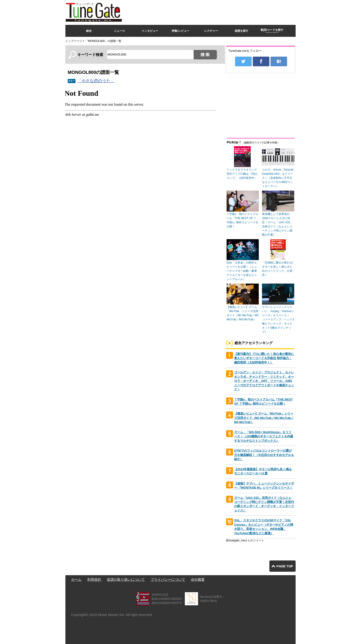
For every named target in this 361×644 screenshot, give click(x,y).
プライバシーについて (168, 579)
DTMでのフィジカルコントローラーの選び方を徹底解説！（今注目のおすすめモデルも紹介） (264, 455)
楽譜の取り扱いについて (126, 579)
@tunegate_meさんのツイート (245, 540)
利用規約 (94, 579)
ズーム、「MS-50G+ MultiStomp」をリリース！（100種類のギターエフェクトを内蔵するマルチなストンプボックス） (264, 436)
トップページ (74, 41)
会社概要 (198, 579)
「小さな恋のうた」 (96, 81)
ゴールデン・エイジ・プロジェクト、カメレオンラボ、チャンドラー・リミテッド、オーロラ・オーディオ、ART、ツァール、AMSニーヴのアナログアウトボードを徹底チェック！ (264, 381)
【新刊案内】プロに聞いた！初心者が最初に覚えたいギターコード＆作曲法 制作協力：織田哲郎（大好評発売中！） (264, 358)
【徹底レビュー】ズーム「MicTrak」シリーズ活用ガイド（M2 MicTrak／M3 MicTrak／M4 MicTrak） (264, 418)
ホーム (76, 579)
